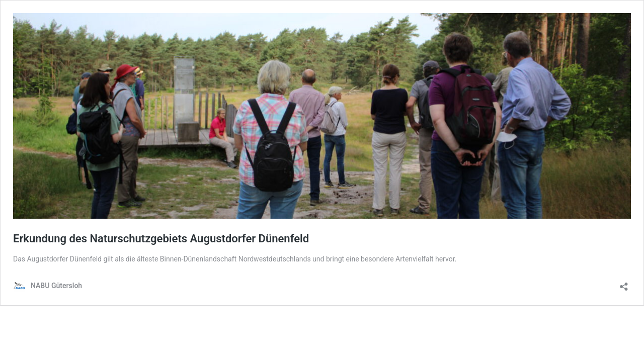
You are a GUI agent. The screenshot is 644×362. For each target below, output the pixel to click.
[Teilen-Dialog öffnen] (624, 283)
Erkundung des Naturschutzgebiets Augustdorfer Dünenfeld (161, 239)
